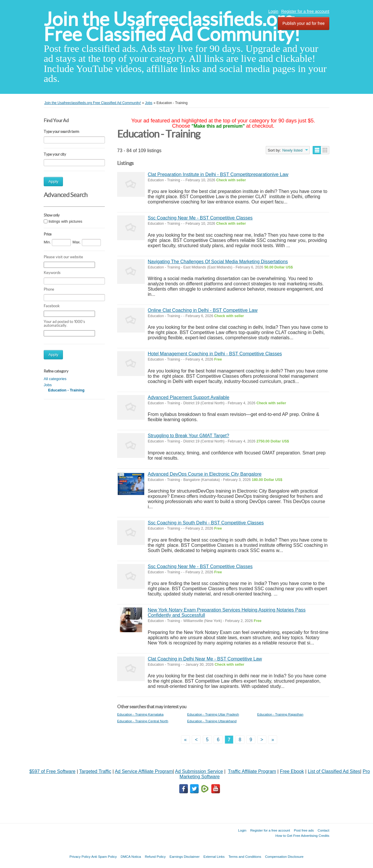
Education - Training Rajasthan (280, 714)
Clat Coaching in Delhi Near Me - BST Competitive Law (205, 659)
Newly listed (292, 150)
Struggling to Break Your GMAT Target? (188, 436)
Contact (323, 830)
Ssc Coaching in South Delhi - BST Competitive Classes (206, 523)
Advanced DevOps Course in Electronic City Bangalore (205, 474)
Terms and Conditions (245, 856)
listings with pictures (66, 221)
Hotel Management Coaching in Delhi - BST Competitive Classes (215, 354)
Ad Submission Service (199, 771)
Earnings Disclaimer (185, 856)
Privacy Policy (80, 856)
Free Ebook (292, 771)
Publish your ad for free (303, 23)
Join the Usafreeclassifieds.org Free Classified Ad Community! (172, 27)
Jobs (48, 385)
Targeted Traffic (95, 771)
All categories (55, 379)
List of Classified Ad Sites (334, 771)
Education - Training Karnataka (140, 714)
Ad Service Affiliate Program (144, 771)
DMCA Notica (131, 856)
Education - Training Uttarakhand (212, 721)
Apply (53, 181)
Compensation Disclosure (284, 856)
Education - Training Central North (143, 721)
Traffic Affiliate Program (252, 771)
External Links (214, 856)
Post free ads (304, 830)
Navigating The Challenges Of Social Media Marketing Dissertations (218, 262)
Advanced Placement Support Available (189, 397)
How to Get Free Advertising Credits (302, 836)
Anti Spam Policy (104, 856)
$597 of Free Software (52, 771)
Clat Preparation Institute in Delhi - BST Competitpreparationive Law (218, 174)
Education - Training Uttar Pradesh (213, 714)
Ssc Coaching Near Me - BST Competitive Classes (200, 218)
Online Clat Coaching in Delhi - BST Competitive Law (203, 310)
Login (273, 11)
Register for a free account (305, 11)
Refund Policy (155, 856)
